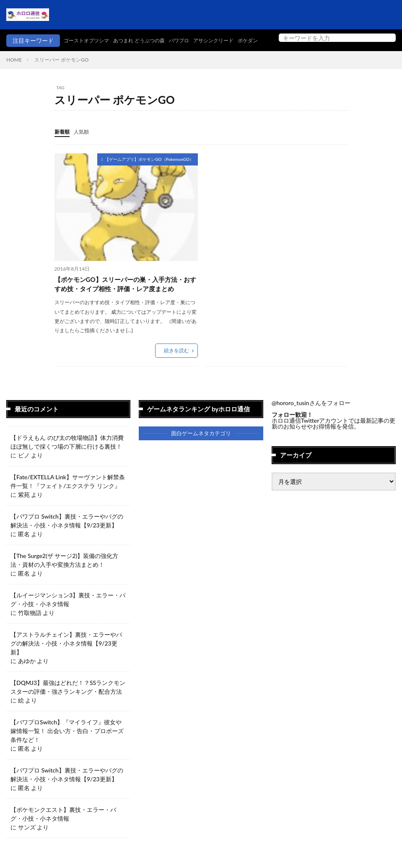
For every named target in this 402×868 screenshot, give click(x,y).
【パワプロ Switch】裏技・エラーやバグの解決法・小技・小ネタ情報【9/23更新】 (67, 534)
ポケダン (218, 53)
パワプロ (140, 53)
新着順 (63, 144)
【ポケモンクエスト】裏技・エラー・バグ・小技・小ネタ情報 (63, 827)
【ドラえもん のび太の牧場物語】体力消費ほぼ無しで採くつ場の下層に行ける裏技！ (67, 455)
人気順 (85, 144)
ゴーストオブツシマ (33, 53)
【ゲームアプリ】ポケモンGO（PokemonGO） (149, 171)
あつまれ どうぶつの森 (93, 53)
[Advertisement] (275, 224)
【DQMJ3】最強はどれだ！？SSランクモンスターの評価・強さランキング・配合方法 (68, 700)
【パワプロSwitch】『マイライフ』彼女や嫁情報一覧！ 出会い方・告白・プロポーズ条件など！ (67, 744)
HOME (14, 72)
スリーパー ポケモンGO (61, 72)
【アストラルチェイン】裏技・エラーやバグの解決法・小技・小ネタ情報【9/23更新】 (66, 656)
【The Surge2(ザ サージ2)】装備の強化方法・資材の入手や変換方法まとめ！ (64, 573)
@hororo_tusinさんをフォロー (311, 416)
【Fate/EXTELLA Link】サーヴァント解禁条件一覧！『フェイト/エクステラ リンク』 (68, 494)
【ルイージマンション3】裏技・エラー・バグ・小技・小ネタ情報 (68, 612)
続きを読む (176, 364)
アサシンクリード (179, 53)
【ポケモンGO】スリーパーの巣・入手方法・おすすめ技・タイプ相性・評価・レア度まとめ (125, 297)
